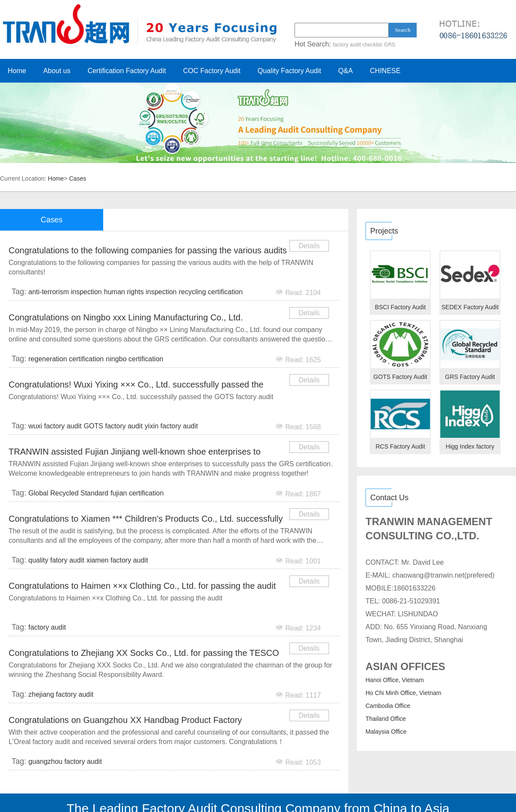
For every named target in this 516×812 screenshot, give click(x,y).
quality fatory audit (56, 560)
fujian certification (137, 493)
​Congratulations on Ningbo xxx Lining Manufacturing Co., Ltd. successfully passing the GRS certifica (126, 319)
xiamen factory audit (117, 560)
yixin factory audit (172, 426)
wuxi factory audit (55, 426)
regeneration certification (66, 359)
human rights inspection (140, 292)
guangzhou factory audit (65, 761)
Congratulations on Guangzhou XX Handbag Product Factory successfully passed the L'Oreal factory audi (125, 721)
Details (309, 246)
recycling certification (211, 292)
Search (402, 30)
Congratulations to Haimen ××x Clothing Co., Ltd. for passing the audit (142, 586)
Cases (78, 178)
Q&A (346, 71)
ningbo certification (134, 359)
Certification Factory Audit (127, 71)
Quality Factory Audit (289, 71)
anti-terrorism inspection (65, 292)
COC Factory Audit (212, 71)
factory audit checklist (358, 45)
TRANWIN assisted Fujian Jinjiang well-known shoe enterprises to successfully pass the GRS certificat (135, 453)
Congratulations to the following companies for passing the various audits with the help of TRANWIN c (148, 252)
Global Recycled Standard (68, 493)
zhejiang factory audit (61, 694)
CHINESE (385, 71)
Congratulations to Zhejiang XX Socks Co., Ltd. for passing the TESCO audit (144, 654)
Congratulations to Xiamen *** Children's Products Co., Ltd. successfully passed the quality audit (146, 520)
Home (17, 71)
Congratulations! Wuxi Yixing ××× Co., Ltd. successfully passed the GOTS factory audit (136, 386)
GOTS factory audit (113, 426)
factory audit (47, 627)
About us (57, 71)
